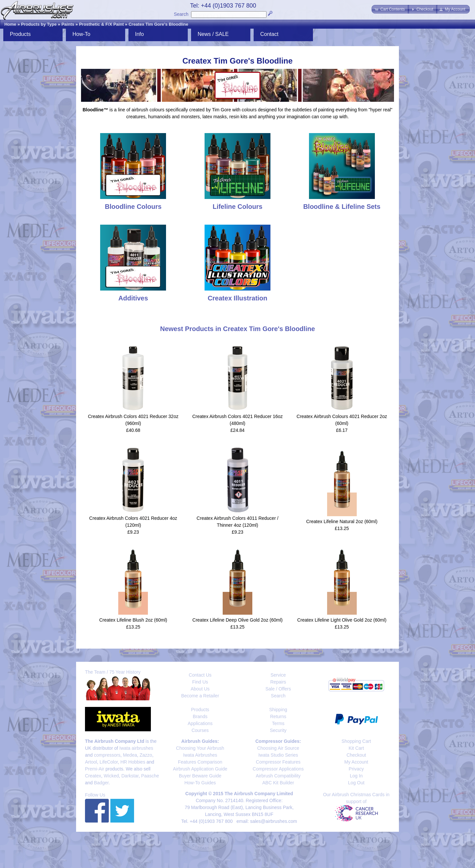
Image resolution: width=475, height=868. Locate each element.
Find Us (200, 682)
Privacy (356, 769)
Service (278, 675)
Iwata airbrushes (136, 748)
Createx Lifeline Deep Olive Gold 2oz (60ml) (238, 620)
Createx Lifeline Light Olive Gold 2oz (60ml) (342, 620)
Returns (278, 716)
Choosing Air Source (278, 748)
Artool (91, 762)
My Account (356, 762)
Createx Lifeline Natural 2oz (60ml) (342, 521)
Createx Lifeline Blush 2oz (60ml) (133, 620)
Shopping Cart (356, 741)
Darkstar (130, 776)
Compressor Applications (278, 769)
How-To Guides (200, 783)
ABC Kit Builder (278, 783)
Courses (200, 730)
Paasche (150, 776)
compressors (107, 755)
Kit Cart (356, 748)
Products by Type (39, 24)
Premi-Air (95, 769)
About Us (200, 689)
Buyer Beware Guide (200, 776)
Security (278, 730)
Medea (130, 755)
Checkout (356, 755)
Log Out (356, 783)
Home (10, 24)
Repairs (278, 682)
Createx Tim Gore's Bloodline (158, 24)
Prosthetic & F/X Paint (101, 24)
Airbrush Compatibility (278, 776)
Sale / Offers (278, 689)
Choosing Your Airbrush (200, 748)
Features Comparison (200, 762)
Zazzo (146, 755)
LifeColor (109, 762)
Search (181, 14)
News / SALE (213, 34)
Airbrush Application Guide (200, 769)
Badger (101, 783)
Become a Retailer (200, 696)
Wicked (111, 776)
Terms (278, 723)
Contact (269, 34)
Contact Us (200, 675)
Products (20, 34)
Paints (68, 24)
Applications (200, 723)
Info (140, 34)
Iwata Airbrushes (200, 755)
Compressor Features (278, 762)
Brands (200, 716)
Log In (356, 776)
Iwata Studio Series (278, 755)
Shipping (278, 710)
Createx (93, 776)
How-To (81, 34)
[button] (390, 9)
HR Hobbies (133, 762)
